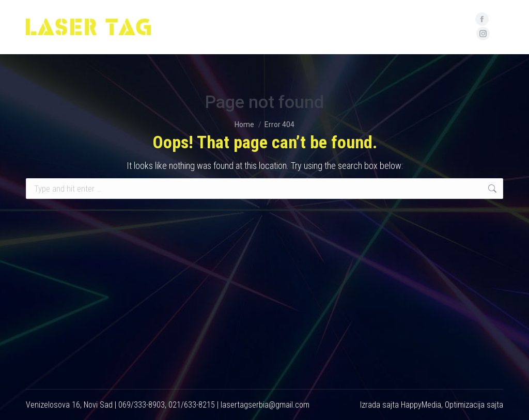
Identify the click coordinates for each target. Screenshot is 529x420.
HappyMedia (421, 405)
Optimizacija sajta (474, 405)
